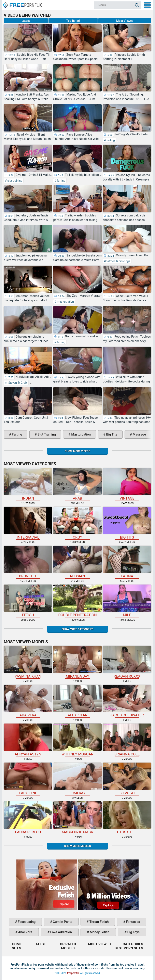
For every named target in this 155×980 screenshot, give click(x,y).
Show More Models (77, 846)
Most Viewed (125, 21)
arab (77, 484)
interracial (28, 523)
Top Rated (73, 21)
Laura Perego (28, 818)
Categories (133, 944)
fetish (28, 601)
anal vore (25, 932)
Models (68, 948)
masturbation (65, 302)
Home (22, 3)
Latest (26, 21)
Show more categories (77, 629)
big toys (133, 932)
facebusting (26, 922)
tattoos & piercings (118, 261)
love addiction (61, 932)
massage (139, 434)
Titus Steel (127, 818)
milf (127, 601)
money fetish (99, 932)
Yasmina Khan (28, 662)
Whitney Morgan (77, 740)
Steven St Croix (17, 383)
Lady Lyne (28, 779)
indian (28, 484)
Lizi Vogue (127, 779)
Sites (16, 948)
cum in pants (62, 922)
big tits (111, 434)
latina (127, 562)
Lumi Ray (77, 779)
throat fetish (99, 922)
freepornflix (73, 973)
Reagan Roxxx (127, 662)
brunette (28, 562)
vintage (127, 484)
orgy (77, 523)
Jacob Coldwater (127, 701)
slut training (15, 181)
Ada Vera (28, 701)
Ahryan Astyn (28, 740)
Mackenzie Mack (77, 818)
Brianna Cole (127, 740)
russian (77, 562)
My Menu (147, 5)
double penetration (77, 601)
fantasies (133, 922)
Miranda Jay (77, 662)
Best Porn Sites (129, 948)
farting (110, 140)
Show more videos (78, 451)
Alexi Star (77, 701)
